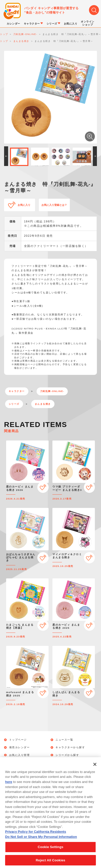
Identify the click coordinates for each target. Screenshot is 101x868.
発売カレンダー (20, 747)
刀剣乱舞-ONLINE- (52, 391)
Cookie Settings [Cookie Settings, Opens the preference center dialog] (50, 854)
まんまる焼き (43, 404)
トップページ (18, 740)
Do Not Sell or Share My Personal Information (41, 843)
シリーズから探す (67, 755)
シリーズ (14, 404)
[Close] (95, 771)
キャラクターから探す (70, 747)
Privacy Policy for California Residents (36, 838)
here (9, 788)
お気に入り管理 (20, 755)
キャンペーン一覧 (21, 763)
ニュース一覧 (64, 740)
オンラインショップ (69, 763)
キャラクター (17, 391)
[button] (6, 156)
